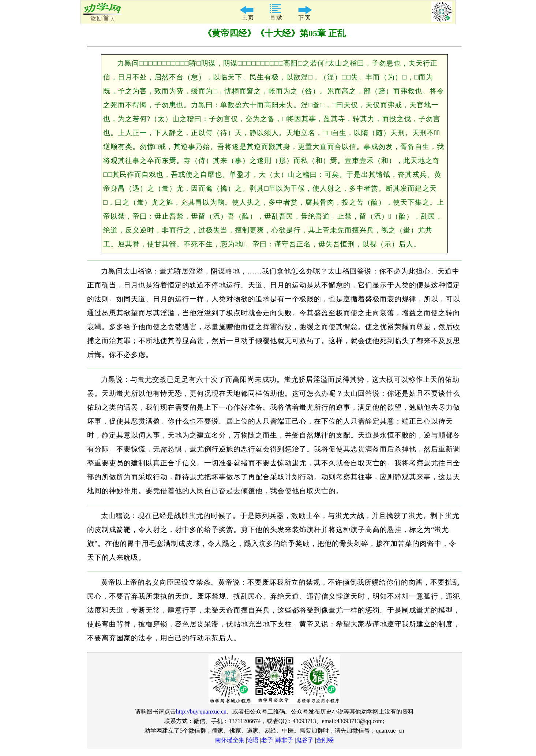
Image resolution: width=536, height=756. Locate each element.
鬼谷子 (305, 740)
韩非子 (284, 740)
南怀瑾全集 (230, 740)
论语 (253, 740)
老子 (267, 740)
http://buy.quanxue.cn (201, 712)
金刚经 (325, 740)
